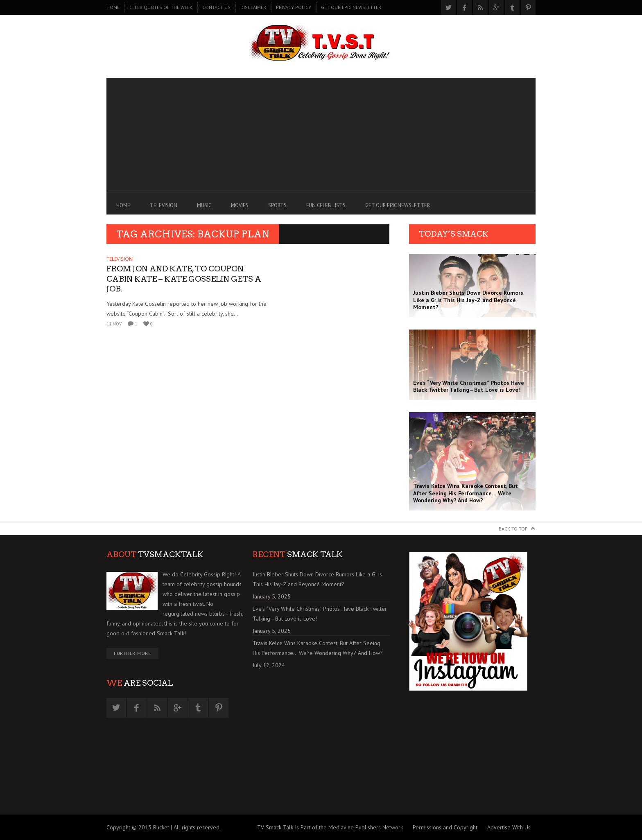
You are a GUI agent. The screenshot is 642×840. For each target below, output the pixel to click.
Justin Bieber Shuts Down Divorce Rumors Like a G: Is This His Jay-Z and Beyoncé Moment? (317, 579)
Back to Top (513, 529)
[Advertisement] (321, 135)
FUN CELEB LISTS (326, 205)
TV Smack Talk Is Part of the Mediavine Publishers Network (330, 827)
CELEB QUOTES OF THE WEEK (161, 7)
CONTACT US (216, 7)
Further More (132, 653)
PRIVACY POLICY (294, 7)
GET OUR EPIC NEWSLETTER (351, 7)
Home (113, 7)
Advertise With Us (509, 827)
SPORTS (277, 205)
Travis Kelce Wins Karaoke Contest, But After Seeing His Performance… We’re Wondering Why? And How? (318, 648)
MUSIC (204, 205)
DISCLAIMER (253, 7)
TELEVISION (164, 205)
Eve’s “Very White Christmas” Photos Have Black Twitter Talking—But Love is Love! (320, 614)
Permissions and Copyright (445, 827)
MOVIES (240, 205)
